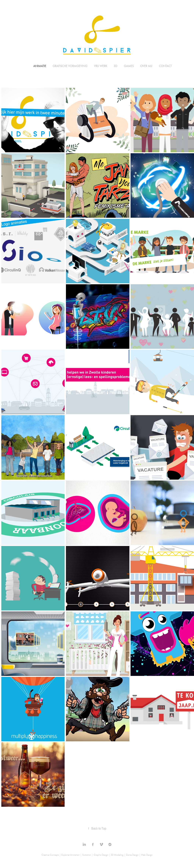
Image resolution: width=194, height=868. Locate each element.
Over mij (146, 66)
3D (115, 66)
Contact (165, 66)
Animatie (40, 66)
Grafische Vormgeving (70, 66)
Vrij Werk (101, 66)
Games (129, 66)
